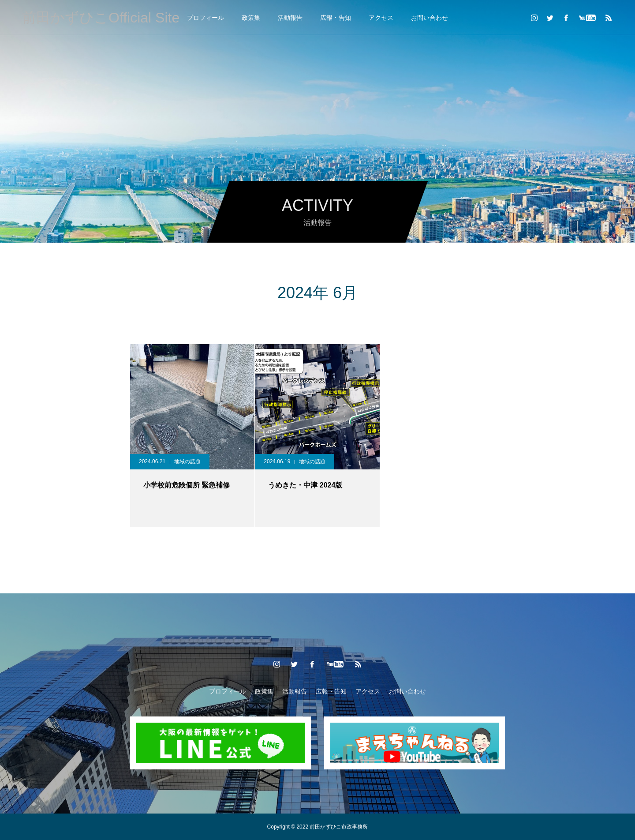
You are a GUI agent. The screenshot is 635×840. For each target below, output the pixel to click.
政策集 (251, 18)
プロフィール (205, 18)
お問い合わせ (430, 18)
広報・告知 (336, 18)
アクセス (381, 18)
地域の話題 (187, 461)
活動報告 (290, 18)
